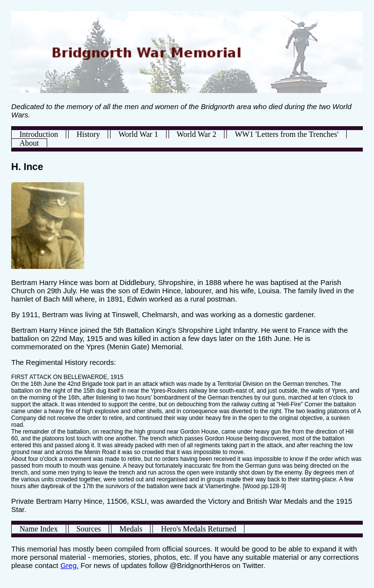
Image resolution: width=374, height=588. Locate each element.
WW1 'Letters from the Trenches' (287, 134)
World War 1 (138, 134)
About (29, 143)
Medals (131, 529)
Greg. (70, 565)
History (88, 134)
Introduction (39, 134)
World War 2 (197, 134)
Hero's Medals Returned (198, 529)
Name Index (39, 529)
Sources (89, 529)
